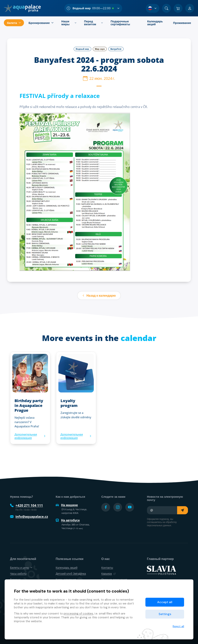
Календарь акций (67, 568)
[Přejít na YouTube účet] (130, 507)
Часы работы (18, 574)
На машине (67, 505)
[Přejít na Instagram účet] (118, 507)
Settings (165, 614)
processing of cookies (78, 614)
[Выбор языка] (153, 8)
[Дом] (22, 8)
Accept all (165, 602)
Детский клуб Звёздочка (71, 574)
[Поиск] (166, 8)
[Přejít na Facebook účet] (106, 507)
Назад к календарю (99, 295)
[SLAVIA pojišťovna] (161, 570)
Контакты (107, 568)
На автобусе (68, 520)
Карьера (108, 574)
